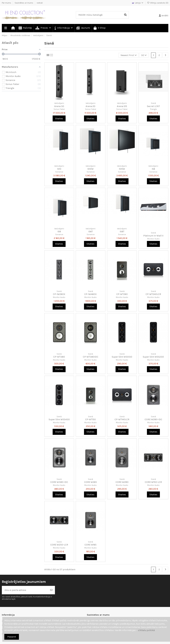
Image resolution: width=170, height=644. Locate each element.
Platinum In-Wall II (153, 236)
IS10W (90, 169)
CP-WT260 (122, 294)
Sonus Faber (59, 109)
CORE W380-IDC (59, 482)
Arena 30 (59, 106)
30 (144, 55)
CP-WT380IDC (91, 357)
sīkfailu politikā (146, 630)
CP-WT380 (59, 357)
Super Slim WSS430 (59, 419)
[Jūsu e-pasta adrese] (25, 590)
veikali (40, 3)
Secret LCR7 (153, 106)
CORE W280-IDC (153, 419)
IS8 (59, 232)
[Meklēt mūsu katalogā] (125, 15)
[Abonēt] (51, 590)
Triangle (153, 109)
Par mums (7, 3)
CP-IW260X (59, 294)
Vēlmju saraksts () (158, 3)
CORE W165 (90, 545)
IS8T (122, 232)
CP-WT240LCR (153, 294)
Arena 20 (90, 106)
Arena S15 (122, 106)
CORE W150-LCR (153, 482)
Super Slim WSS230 (153, 357)
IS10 (59, 169)
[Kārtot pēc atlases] (129, 55)
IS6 (153, 169)
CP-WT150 (90, 419)
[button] (64, 28)
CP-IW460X (90, 294)
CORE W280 (122, 482)
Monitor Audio (153, 239)
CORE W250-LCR (59, 545)
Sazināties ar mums (24, 3)
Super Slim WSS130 (122, 357)
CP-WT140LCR (122, 419)
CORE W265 (90, 482)
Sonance (59, 172)
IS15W (122, 169)
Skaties (59, 119)
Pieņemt (12, 637)
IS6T (91, 232)
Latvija (138, 3)
